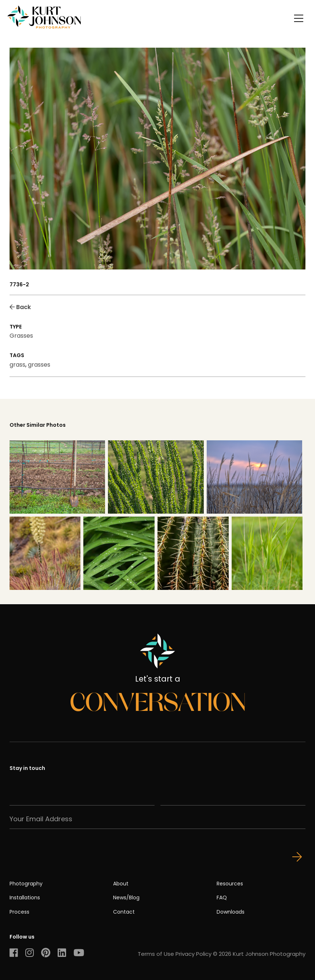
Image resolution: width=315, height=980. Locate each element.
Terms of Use (156, 954)
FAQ (222, 898)
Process (19, 912)
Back (20, 307)
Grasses (21, 336)
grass (17, 365)
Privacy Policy (193, 954)
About (121, 884)
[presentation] (65, 843)
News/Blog (126, 898)
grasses (39, 365)
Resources (230, 884)
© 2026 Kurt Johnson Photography (259, 954)
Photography (26, 884)
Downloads (231, 912)
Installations (25, 898)
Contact (124, 912)
